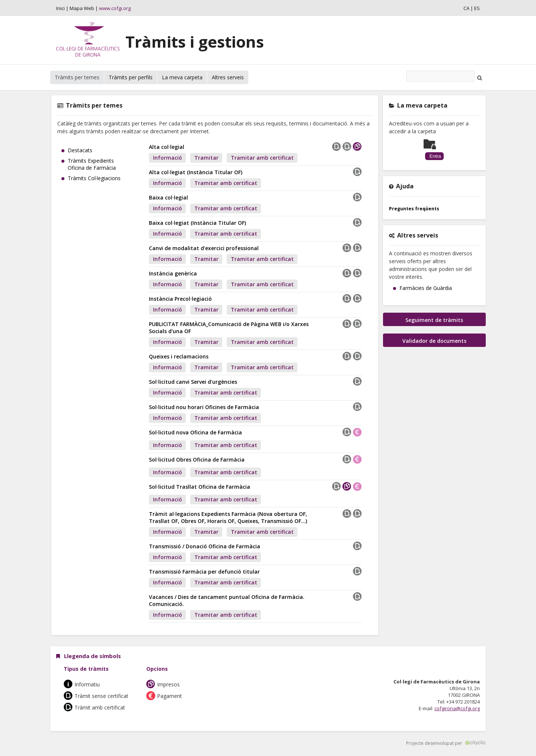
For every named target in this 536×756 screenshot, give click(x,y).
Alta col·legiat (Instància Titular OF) (196, 172)
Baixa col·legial (168, 197)
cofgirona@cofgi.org (457, 708)
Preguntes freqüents (414, 209)
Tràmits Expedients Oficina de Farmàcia (92, 164)
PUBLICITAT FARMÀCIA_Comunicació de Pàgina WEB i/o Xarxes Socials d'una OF (229, 328)
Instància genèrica (173, 273)
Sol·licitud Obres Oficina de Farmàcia (197, 460)
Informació (167, 158)
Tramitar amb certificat (262, 158)
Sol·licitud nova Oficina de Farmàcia (195, 432)
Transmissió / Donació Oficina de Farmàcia (205, 546)
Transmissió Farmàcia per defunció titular (204, 572)
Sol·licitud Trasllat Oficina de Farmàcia (200, 487)
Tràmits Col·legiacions (94, 178)
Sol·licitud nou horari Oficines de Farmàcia (204, 407)
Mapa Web (82, 8)
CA (466, 8)
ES (477, 8)
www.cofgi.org (115, 8)
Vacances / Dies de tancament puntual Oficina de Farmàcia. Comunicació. (227, 600)
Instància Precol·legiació (180, 299)
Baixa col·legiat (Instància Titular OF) (197, 223)
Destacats (80, 150)
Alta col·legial (167, 147)
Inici (60, 8)
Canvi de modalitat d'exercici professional (204, 248)
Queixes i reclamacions (179, 356)
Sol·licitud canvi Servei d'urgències (193, 382)
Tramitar (206, 158)
